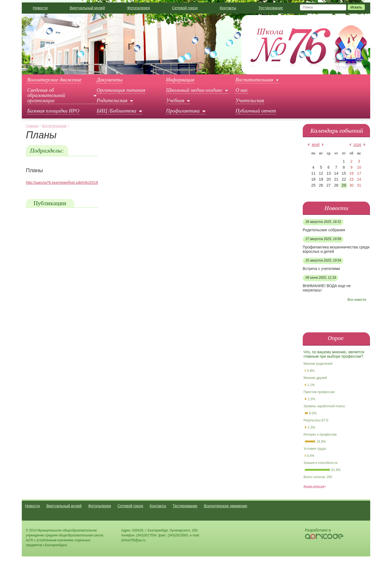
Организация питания (121, 90)
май (316, 145)
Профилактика (183, 111)
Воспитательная (254, 80)
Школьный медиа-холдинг (194, 90)
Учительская (250, 101)
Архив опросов (314, 486)
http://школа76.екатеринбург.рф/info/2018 (62, 183)
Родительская (112, 101)
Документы (110, 80)
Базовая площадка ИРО (53, 111)
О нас (242, 90)
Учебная (175, 101)
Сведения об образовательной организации (46, 95)
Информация (180, 80)
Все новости (357, 300)
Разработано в (318, 530)
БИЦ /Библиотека (117, 111)
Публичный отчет (256, 111)
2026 (357, 145)
